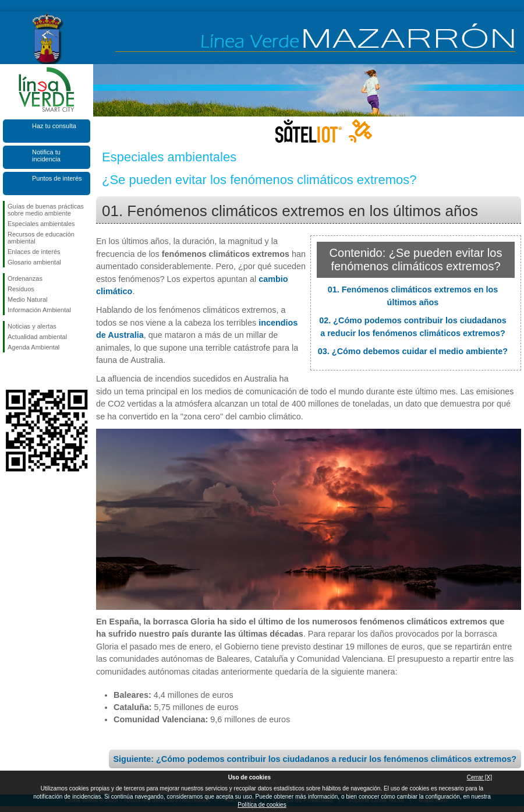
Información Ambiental (39, 310)
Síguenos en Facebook (10, 371)
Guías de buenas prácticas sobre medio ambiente (46, 210)
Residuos (21, 289)
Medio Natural (27, 299)
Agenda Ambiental (33, 347)
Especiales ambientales (41, 224)
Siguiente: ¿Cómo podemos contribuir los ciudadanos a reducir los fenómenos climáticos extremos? (315, 759)
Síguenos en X (29, 371)
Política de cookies (262, 805)
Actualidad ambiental (37, 337)
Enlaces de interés (34, 252)
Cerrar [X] (479, 777)
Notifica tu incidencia (46, 156)
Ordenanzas (25, 278)
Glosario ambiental (34, 262)
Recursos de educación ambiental (41, 238)
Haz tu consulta (54, 126)
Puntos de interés (57, 178)
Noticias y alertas (32, 326)
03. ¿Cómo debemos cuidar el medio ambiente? (413, 351)
